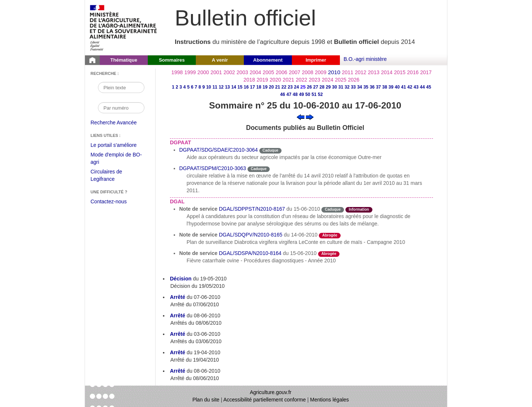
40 (397, 87)
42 (410, 87)
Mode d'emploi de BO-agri (116, 159)
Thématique (124, 60)
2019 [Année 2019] (262, 80)
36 (372, 87)
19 (265, 87)
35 (366, 87)
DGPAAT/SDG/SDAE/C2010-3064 (219, 150)
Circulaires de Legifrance (112, 176)
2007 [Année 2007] (295, 72)
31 (341, 87)
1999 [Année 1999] (190, 72)
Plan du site (206, 400)
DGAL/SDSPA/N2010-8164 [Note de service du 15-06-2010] (250, 253)
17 (253, 87)
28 (322, 87)
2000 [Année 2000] (203, 72)
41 (404, 87)
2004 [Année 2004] (255, 72)
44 (422, 87)
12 (221, 87)
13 (227, 87)
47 (289, 94)
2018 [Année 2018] (249, 80)
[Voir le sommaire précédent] (301, 117)
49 (301, 94)
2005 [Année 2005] (268, 72)
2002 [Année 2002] (229, 72)
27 (316, 87)
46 (282, 94)
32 (347, 87)
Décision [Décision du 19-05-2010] (181, 279)
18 (259, 87)
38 (385, 87)
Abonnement (268, 60)
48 (295, 94)
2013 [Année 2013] (374, 72)
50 (308, 94)
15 (240, 87)
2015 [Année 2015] (400, 72)
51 (314, 94)
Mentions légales (329, 400)
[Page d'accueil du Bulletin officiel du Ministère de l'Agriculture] (92, 60)
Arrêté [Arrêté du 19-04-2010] (178, 352)
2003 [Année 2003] (242, 72)
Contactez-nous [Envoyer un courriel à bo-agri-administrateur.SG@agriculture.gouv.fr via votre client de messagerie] (109, 201)
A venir (220, 60)
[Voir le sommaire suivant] (310, 117)
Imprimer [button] (316, 60)
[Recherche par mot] (121, 87)
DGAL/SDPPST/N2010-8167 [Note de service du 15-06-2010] (252, 209)
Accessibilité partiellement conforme (265, 400)
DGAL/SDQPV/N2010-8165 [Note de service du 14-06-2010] (250, 235)
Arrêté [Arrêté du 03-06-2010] (178, 334)
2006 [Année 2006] (281, 72)
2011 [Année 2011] (347, 72)
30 (335, 87)
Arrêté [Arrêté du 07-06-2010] (178, 297)
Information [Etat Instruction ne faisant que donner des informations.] (359, 209)
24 (296, 87)
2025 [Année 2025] (340, 80)
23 (290, 87)
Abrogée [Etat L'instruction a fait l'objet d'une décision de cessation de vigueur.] (330, 235)
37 (378, 87)
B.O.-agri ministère (365, 59)
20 (271, 87)
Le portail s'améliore (119, 145)
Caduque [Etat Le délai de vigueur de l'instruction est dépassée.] (271, 150)
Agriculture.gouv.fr (271, 392)
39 (391, 87)
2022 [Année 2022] (301, 80)
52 (320, 94)
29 (328, 87)
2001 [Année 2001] (216, 72)
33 (353, 87)
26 (309, 87)
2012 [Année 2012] (361, 72)
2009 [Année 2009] (320, 72)
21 (278, 87)
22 (284, 87)
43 (416, 87)
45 (429, 87)
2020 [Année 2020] (275, 80)
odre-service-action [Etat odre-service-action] (364, 235)
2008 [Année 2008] (308, 72)
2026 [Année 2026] (354, 80)
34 (360, 87)
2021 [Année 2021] (288, 80)
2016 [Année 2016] (413, 72)
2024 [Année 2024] (328, 80)
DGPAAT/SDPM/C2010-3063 (213, 168)
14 (234, 87)
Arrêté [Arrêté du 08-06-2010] (178, 315)
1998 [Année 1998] (177, 72)
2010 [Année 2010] (334, 72)
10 (209, 87)
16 (246, 87)
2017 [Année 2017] (426, 72)
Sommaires (172, 60)
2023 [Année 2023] (315, 80)
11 (215, 87)
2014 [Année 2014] (387, 72)
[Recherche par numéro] (121, 108)
